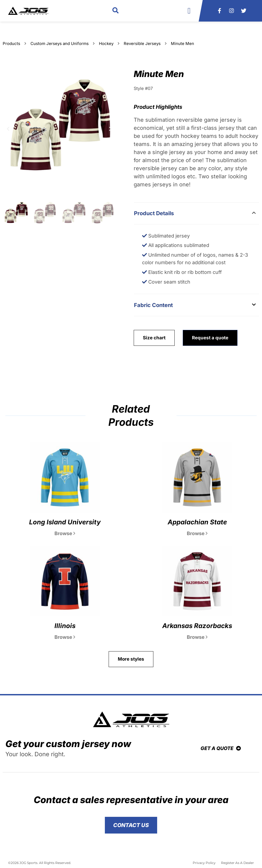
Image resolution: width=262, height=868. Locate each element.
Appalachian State (197, 522)
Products (11, 43)
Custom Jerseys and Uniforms (60, 43)
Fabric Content (153, 305)
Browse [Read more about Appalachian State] (197, 533)
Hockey (106, 43)
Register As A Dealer (237, 863)
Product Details (154, 213)
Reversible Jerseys (142, 43)
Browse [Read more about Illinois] (65, 637)
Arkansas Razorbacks (197, 626)
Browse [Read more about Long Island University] (65, 533)
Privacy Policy (204, 863)
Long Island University (65, 522)
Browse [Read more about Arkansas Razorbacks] (197, 637)
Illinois (65, 626)
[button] (116, 11)
